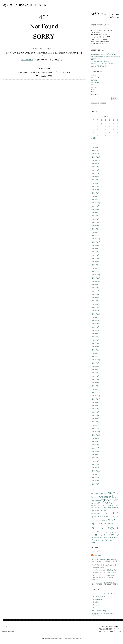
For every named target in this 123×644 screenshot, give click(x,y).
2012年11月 (96, 435)
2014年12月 (96, 353)
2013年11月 (96, 396)
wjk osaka (95, 605)
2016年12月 (96, 275)
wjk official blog (97, 599)
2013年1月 (96, 428)
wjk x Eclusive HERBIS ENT (25, 5)
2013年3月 (96, 422)
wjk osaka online (98, 608)
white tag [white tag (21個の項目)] (104, 497)
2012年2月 (96, 464)
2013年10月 (96, 399)
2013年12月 (96, 392)
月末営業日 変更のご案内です (100, 61)
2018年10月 (96, 203)
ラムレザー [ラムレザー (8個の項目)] (112, 540)
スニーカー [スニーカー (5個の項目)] (109, 517)
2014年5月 (96, 376)
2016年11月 (96, 278)
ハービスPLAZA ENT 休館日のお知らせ (105, 560)
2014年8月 (96, 366)
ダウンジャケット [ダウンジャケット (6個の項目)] (101, 520)
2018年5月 (96, 219)
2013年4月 (96, 419)
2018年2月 (96, 229)
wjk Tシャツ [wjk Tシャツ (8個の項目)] (101, 503)
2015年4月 (96, 340)
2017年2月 (96, 268)
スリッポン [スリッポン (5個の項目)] (116, 517)
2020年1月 (96, 154)
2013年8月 (96, 406)
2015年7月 (96, 330)
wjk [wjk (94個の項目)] (112, 496)
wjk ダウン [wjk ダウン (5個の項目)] (113, 505)
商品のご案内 (95, 78)
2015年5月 (96, 337)
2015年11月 (96, 317)
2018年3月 (96, 226)
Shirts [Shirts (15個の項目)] (110, 493)
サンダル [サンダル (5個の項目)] (94, 514)
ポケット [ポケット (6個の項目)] (96, 538)
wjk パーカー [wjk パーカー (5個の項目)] (108, 508)
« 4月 (94, 138)
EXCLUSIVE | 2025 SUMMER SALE (104, 582)
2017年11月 (96, 239)
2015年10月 (96, 321)
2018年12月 (96, 196)
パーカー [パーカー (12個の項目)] (95, 535)
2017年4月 (96, 262)
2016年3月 (96, 304)
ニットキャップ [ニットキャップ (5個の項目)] (113, 532)
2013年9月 (96, 402)
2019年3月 (96, 186)
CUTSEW (94, 80)
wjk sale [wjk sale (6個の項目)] (94, 503)
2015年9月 (96, 324)
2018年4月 (96, 222)
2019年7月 (96, 173)
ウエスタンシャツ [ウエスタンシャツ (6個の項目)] (102, 510)
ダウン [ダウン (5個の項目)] (93, 521)
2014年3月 (96, 383)
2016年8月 (96, 288)
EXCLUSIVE (97, 556)
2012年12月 (96, 432)
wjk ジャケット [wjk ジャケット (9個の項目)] (103, 505)
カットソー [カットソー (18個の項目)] (114, 510)
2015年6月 (96, 334)
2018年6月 (96, 216)
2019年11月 (96, 160)
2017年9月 (96, 245)
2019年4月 (96, 183)
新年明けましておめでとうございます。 (103, 64)
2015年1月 (96, 350)
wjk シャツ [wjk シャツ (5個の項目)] (94, 505)
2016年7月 (96, 291)
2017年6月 (96, 255)
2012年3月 (96, 461)
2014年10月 (96, 360)
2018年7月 (96, 213)
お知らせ (94, 75)
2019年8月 (96, 170)
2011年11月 (96, 474)
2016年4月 (96, 301)
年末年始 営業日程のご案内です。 (102, 66)
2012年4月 (96, 458)
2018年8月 (96, 209)
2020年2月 (96, 150)
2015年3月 (96, 343)
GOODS (93, 85)
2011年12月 (96, 471)
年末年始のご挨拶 (98, 565)
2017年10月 (96, 242)
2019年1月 (96, 193)
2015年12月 (96, 314)
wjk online (95, 602)
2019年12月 (96, 157)
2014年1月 (96, 389)
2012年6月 (96, 451)
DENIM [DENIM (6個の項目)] (101, 493)
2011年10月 (96, 478)
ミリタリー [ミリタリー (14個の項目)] (112, 537)
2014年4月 (96, 379)
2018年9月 (96, 206)
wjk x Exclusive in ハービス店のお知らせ (103, 54)
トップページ (27, 60)
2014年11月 (96, 357)
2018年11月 (96, 200)
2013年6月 (96, 412)
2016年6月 (96, 294)
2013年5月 (96, 415)
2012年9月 (96, 442)
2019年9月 (96, 167)
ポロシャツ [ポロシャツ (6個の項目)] (103, 538)
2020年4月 (96, 147)
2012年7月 (96, 448)
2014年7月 (96, 370)
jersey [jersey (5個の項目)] (106, 493)
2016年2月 (96, 307)
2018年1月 (96, 232)
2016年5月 (96, 298)
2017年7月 (96, 252)
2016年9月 (96, 285)
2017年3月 (96, 265)
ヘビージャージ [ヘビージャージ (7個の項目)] (105, 535)
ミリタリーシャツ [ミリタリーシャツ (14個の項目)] (99, 540)
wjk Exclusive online (99, 596)
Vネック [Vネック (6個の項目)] (96, 497)
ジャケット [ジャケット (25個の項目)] (109, 513)
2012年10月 (96, 438)
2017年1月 (96, 271)
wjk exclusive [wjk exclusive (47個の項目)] (110, 500)
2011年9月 (96, 481)
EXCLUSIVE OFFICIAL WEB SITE (104, 593)
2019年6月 (96, 177)
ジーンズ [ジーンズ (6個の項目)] (102, 517)
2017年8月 (96, 249)
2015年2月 (96, 347)
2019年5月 (96, 180)
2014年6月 (96, 373)
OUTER (93, 87)
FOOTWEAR (95, 82)
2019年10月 (96, 164)
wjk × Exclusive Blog (99, 611)
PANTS (93, 90)
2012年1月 (96, 468)
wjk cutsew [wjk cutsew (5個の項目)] (98, 501)
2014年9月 (96, 363)
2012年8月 (96, 445)
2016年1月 (96, 311)
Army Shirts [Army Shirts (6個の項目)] (95, 493)
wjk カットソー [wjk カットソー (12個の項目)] (112, 503)
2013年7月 (96, 409)
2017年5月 (96, 258)
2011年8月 (96, 484)
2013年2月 (96, 425)
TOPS (93, 92)
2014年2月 (96, 386)
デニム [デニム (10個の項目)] (105, 532)
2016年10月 (96, 281)
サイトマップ (96, 551)
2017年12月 (96, 236)
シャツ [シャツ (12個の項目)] (100, 513)
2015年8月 (96, 327)
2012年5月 (96, 455)
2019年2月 (96, 190)
